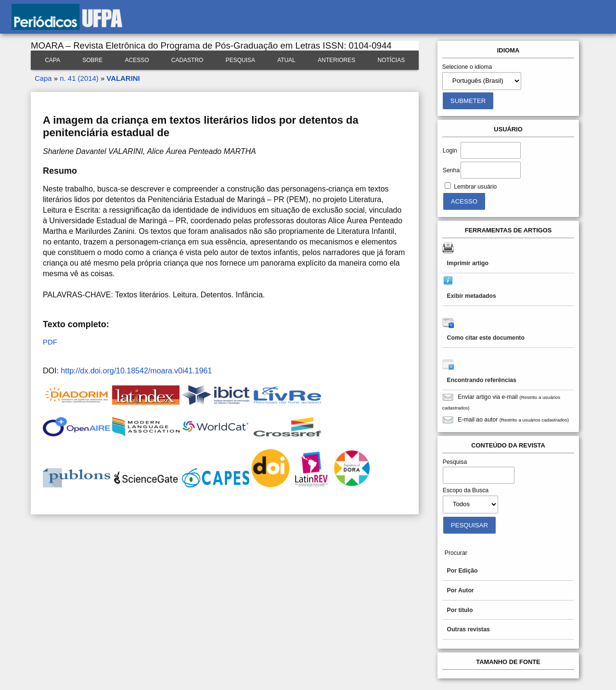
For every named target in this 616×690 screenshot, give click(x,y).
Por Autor (461, 590)
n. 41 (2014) (79, 78)
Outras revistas (468, 629)
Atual (286, 60)
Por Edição (462, 571)
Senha (451, 170)
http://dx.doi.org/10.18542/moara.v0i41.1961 (136, 371)
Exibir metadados (472, 296)
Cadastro (187, 60)
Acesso (137, 60)
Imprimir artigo (468, 263)
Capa (52, 60)
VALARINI (123, 78)
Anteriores (336, 60)
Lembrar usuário (475, 187)
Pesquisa (240, 60)
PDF (50, 342)
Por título (460, 610)
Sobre (92, 60)
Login (450, 151)
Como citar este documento (486, 338)
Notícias (391, 60)
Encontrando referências (482, 380)
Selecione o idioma (467, 67)
